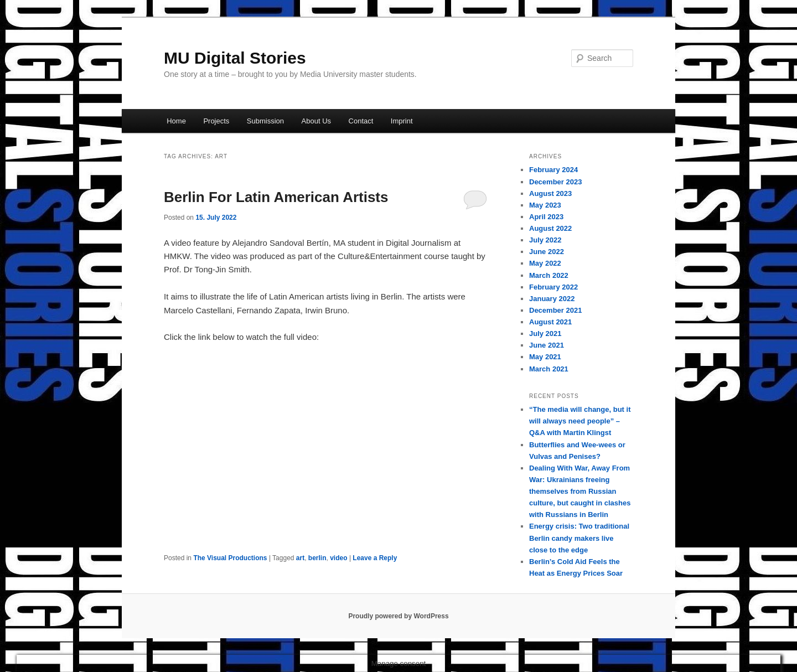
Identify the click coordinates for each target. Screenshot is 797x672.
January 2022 (552, 299)
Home (176, 121)
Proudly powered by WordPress (398, 616)
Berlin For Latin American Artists (276, 197)
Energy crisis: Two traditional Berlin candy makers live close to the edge (579, 538)
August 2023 (550, 193)
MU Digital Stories (235, 58)
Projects (216, 121)
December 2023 (555, 182)
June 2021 (547, 345)
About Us (316, 121)
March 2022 (549, 275)
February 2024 (553, 170)
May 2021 (545, 357)
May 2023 (545, 205)
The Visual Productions (230, 558)
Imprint (402, 121)
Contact (361, 121)
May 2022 (545, 263)
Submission (265, 121)
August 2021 (550, 322)
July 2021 (545, 334)
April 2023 (546, 217)
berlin (317, 558)
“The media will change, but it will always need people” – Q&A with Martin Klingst (580, 421)
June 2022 (547, 252)
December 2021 (555, 310)
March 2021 (549, 369)
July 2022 (545, 240)
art (300, 558)
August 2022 (550, 228)
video (338, 558)
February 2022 (553, 287)
